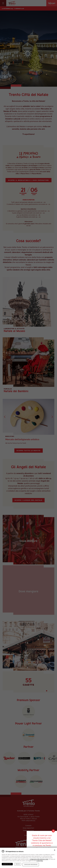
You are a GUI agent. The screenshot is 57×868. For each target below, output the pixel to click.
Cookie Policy (40, 861)
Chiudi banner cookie (55, 850)
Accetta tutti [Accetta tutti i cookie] (7, 864)
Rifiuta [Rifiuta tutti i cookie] (18, 864)
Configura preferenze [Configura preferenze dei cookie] (31, 865)
